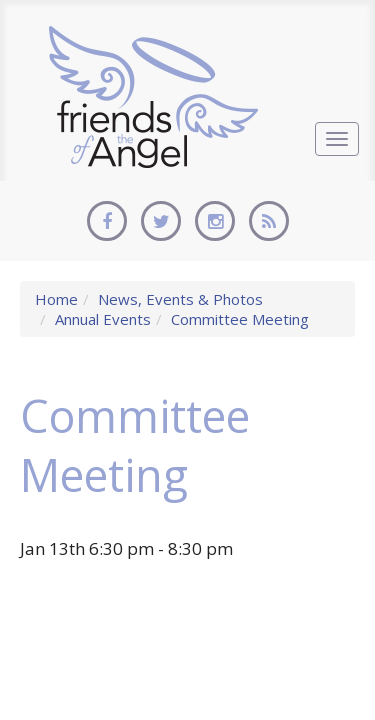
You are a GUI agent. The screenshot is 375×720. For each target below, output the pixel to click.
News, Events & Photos (180, 299)
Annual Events (103, 319)
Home (56, 299)
